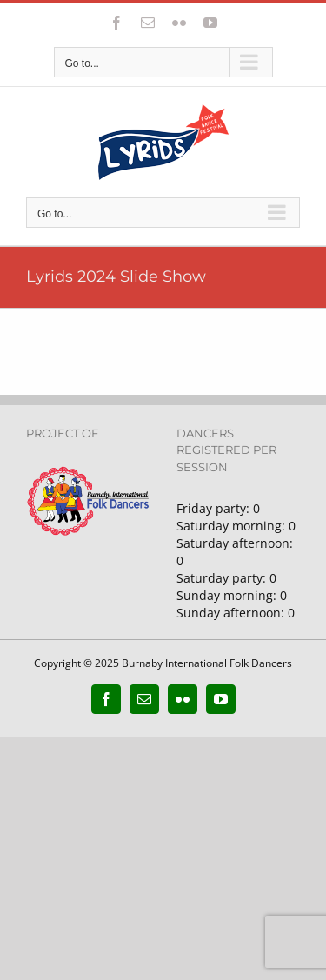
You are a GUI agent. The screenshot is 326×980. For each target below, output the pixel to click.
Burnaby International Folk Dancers (207, 663)
